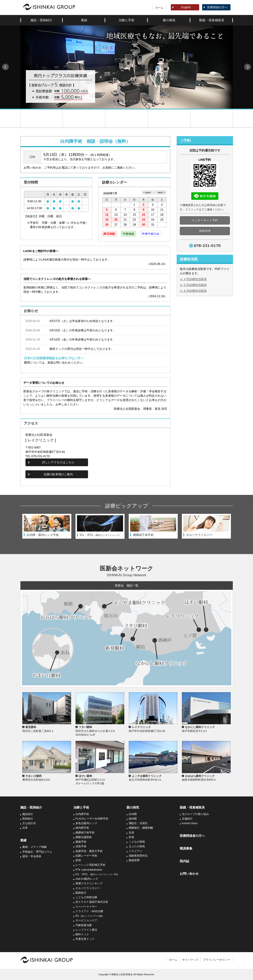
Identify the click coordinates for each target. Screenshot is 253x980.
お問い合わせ (189, 874)
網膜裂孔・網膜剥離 (141, 828)
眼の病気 (169, 20)
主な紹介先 (29, 823)
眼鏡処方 (81, 893)
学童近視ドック (85, 939)
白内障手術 (82, 814)
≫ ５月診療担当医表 (193, 285)
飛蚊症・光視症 (138, 823)
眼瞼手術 (81, 842)
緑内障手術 (82, 828)
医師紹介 (28, 819)
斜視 (78, 860)
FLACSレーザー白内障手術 (92, 819)
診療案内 (126, 118)
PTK (89, 870)
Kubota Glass (190, 823)
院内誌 (184, 861)
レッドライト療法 (86, 930)
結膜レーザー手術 (86, 856)
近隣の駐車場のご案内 (58, 474)
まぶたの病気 (137, 846)
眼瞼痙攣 (134, 860)
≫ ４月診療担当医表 (193, 279)
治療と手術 (126, 20)
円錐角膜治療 (84, 925)
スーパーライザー (86, 907)
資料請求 (205, 231)
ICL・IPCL (97, 874)
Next (248, 67)
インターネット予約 (205, 220)
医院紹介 (84, 118)
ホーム (159, 8)
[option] (47, 526)
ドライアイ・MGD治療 (89, 911)
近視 (131, 833)
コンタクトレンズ (169, 118)
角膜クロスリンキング (89, 883)
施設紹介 (28, 814)
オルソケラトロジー (88, 888)
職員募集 (186, 848)
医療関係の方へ (217, 7)
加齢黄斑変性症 (138, 856)
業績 (84, 20)
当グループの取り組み (195, 814)
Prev (5, 67)
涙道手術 (81, 846)
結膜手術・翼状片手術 (89, 851)
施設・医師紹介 (41, 20)
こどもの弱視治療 (86, 897)
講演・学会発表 (32, 856)
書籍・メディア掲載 (35, 847)
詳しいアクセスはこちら (58, 462)
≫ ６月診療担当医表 (193, 291)
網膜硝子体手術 (85, 833)
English (186, 7)
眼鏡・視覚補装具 (212, 20)
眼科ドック (82, 934)
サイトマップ (190, 960)
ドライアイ (135, 851)
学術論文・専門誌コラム (37, 852)
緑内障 (133, 819)
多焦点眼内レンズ (86, 823)
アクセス (212, 118)
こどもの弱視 (137, 842)
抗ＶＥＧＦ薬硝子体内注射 (92, 902)
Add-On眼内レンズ (87, 879)
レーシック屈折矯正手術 (90, 865)
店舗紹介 (187, 819)
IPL (90, 916)
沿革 (25, 828)
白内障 (133, 814)
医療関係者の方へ (192, 836)
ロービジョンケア (86, 920)
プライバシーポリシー (217, 960)
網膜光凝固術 (84, 837)
